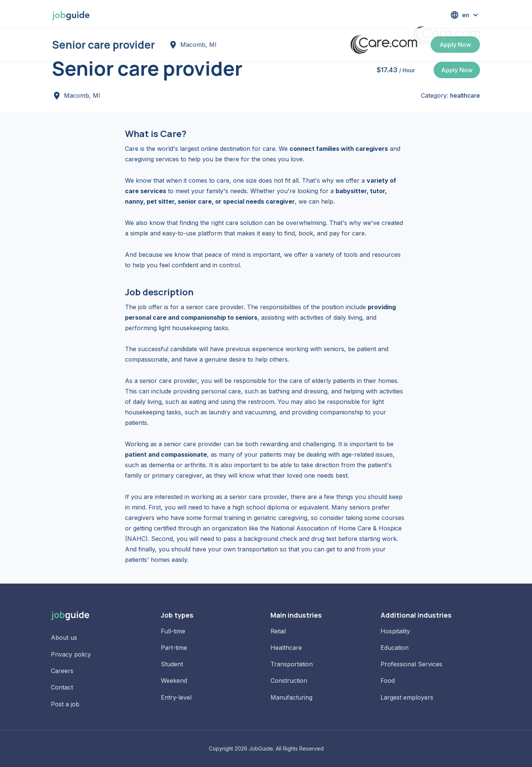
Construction (289, 681)
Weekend (174, 681)
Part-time (174, 648)
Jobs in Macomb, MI (118, 42)
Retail (278, 631)
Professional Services (411, 664)
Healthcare (286, 648)
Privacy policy (71, 654)
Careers (62, 671)
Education (395, 648)
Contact (62, 687)
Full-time (173, 631)
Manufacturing (291, 697)
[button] (465, 15)
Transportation (292, 664)
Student (172, 664)
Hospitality (395, 631)
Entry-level (176, 697)
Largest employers (407, 697)
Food (388, 681)
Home (61, 42)
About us (64, 637)
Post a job (65, 704)
